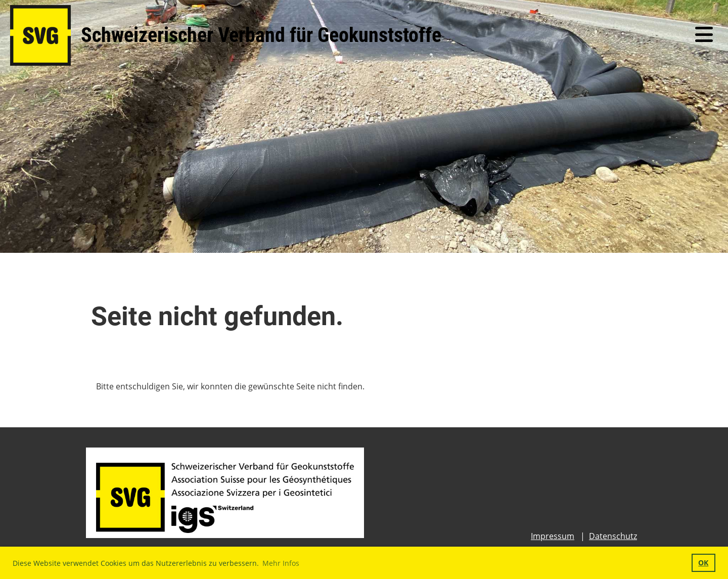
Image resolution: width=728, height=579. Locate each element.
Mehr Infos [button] (281, 563)
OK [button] (703, 563)
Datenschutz (613, 536)
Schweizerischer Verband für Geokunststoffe (261, 35)
